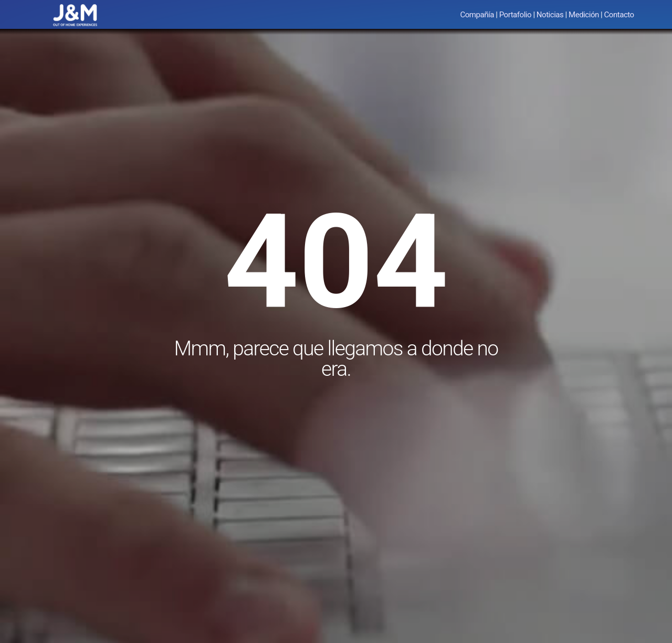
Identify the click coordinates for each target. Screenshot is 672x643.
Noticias (550, 15)
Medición (584, 15)
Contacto (619, 15)
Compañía (477, 15)
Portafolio (515, 15)
